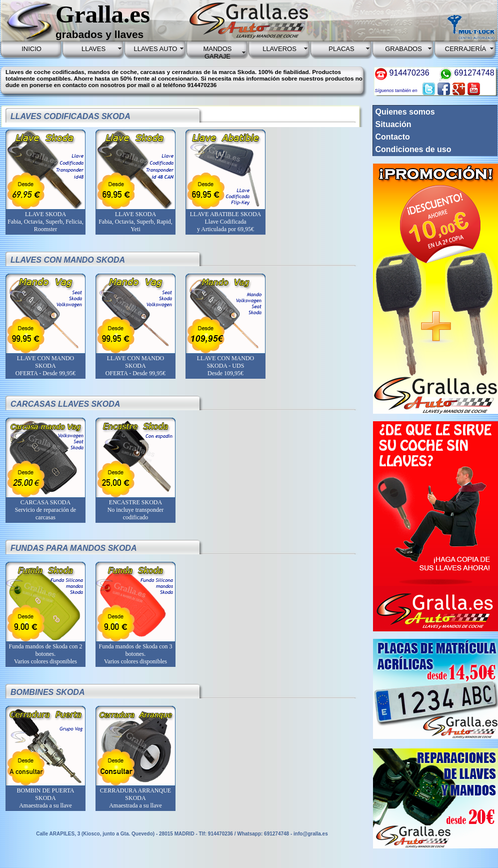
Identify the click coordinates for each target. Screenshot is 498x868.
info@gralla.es (311, 834)
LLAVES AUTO (156, 49)
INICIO (31, 49)
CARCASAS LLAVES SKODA (65, 404)
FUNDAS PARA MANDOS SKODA (73, 548)
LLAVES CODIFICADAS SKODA (70, 116)
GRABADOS (403, 49)
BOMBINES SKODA (47, 692)
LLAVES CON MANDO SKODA (68, 260)
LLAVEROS (279, 49)
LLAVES (93, 49)
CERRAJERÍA (465, 49)
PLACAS (341, 49)
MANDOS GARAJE (217, 53)
